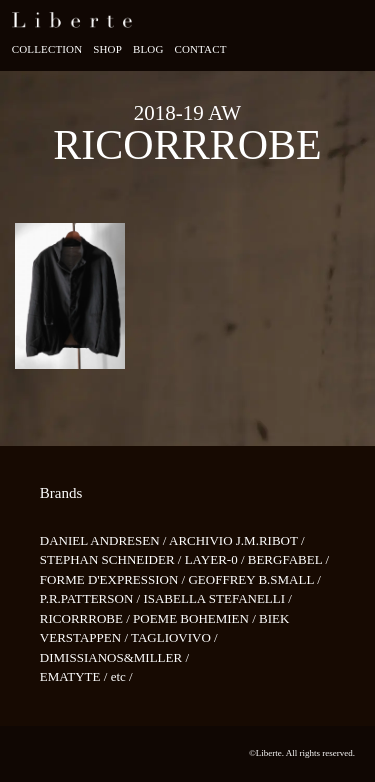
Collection (47, 49)
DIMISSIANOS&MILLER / (114, 657)
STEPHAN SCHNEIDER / (112, 559)
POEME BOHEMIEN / (196, 618)
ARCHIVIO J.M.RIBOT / (237, 540)
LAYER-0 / (216, 559)
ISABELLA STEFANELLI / (217, 598)
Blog (148, 49)
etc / (122, 676)
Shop (107, 49)
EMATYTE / (75, 676)
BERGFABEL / (288, 559)
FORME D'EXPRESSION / (114, 579)
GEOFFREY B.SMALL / (254, 579)
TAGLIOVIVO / (174, 637)
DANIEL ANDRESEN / (104, 540)
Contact (200, 49)
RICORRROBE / (86, 618)
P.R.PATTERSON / (92, 598)
